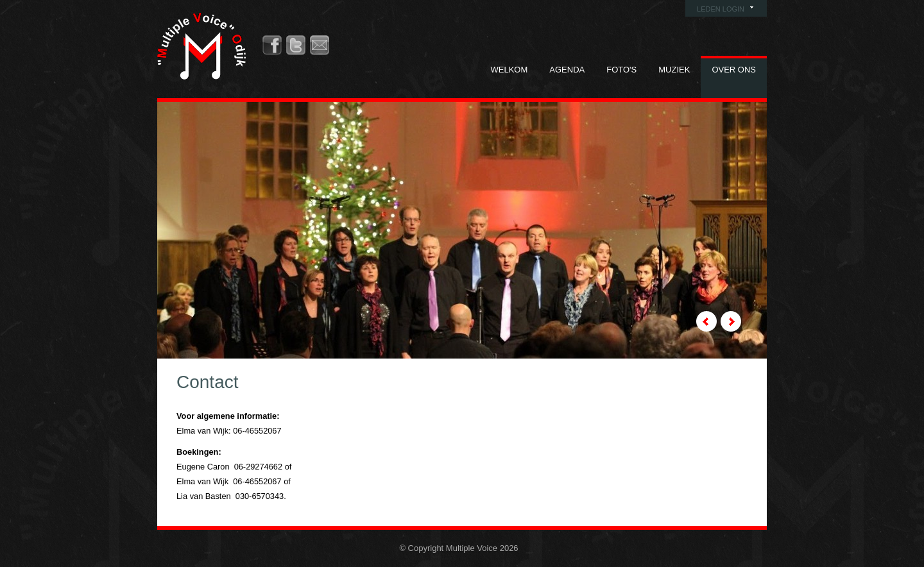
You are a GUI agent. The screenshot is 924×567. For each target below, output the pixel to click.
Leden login (721, 9)
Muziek (674, 70)
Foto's (621, 70)
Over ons (734, 70)
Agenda (567, 70)
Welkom (509, 70)
